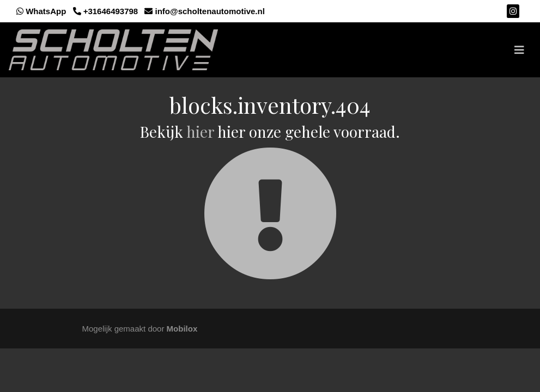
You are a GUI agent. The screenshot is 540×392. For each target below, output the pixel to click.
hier (200, 131)
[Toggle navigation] (519, 50)
